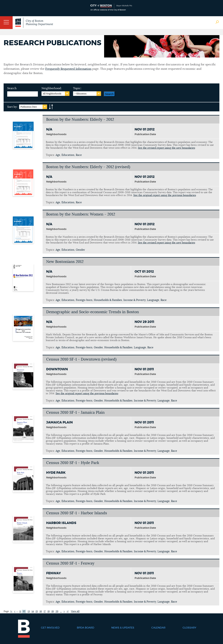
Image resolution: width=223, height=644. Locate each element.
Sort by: (12, 107)
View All (75, 611)
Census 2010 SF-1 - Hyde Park (73, 463)
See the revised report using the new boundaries (166, 148)
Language (153, 300)
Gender (80, 250)
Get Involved (50, 628)
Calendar (158, 628)
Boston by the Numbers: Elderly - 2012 (80, 120)
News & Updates (123, 628)
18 (49, 611)
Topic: (77, 88)
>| (67, 611)
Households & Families (108, 300)
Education (68, 155)
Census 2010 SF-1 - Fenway (70, 563)
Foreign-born (84, 300)
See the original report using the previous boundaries (165, 195)
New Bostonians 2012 (65, 262)
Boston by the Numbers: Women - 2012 (81, 214)
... (61, 611)
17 (45, 611)
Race (79, 155)
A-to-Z (51, 107)
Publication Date (29, 107)
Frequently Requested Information (68, 69)
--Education (80, 94)
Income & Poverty (135, 300)
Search (12, 88)
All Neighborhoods (52, 94)
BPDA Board (86, 628)
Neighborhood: (52, 88)
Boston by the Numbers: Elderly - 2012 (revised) (88, 167)
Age (58, 155)
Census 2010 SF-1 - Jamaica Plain (75, 413)
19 (53, 611)
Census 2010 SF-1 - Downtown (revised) (81, 359)
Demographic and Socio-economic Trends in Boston (93, 312)
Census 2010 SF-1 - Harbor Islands (77, 513)
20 (57, 611)
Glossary (189, 628)
